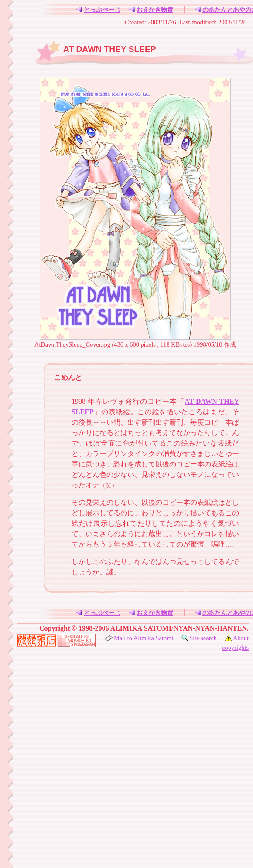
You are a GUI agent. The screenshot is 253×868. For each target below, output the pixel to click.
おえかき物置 (151, 10)
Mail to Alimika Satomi (139, 638)
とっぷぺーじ (98, 10)
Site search (199, 638)
